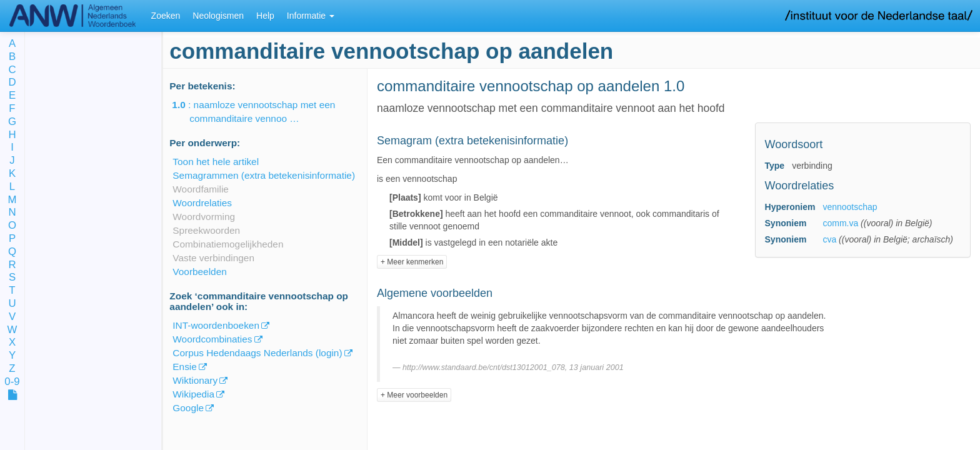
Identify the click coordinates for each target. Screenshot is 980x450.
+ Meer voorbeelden (414, 395)
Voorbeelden (199, 272)
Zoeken (166, 16)
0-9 (12, 382)
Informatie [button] (311, 16)
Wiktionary (195, 380)
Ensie (185, 367)
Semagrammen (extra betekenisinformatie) (264, 175)
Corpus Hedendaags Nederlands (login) (257, 353)
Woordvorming (204, 217)
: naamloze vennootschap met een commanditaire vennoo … (262, 112)
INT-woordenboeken (216, 325)
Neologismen (218, 16)
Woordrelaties (202, 203)
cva (829, 239)
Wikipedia (193, 394)
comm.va (840, 223)
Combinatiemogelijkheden (228, 244)
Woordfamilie (201, 189)
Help (265, 16)
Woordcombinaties (212, 339)
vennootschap (850, 207)
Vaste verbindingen (213, 258)
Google (188, 408)
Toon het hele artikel (216, 162)
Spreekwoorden (206, 230)
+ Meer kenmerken (412, 262)
